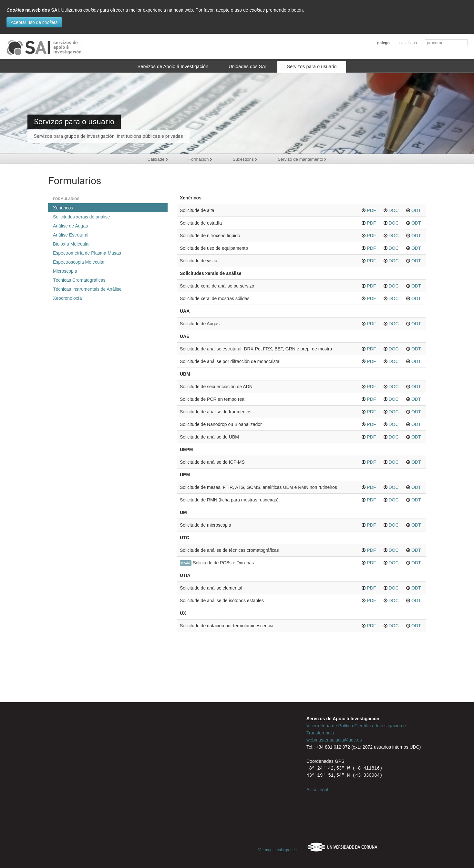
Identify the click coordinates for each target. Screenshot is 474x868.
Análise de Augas (70, 226)
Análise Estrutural (71, 235)
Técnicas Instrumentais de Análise (87, 289)
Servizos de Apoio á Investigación (173, 66)
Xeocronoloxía (67, 298)
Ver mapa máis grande (277, 850)
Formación (200, 159)
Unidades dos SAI (248, 66)
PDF (371, 210)
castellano (408, 43)
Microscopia (65, 271)
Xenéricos (63, 208)
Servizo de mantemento (304, 159)
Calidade (156, 159)
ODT (416, 210)
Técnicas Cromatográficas (79, 280)
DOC (393, 210)
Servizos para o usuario (312, 66)
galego (383, 43)
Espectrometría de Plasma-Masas (87, 253)
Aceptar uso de (34, 22)
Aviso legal (317, 790)
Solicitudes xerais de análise (82, 217)
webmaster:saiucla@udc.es (334, 740)
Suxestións (245, 159)
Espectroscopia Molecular (79, 262)
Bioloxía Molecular (71, 244)
